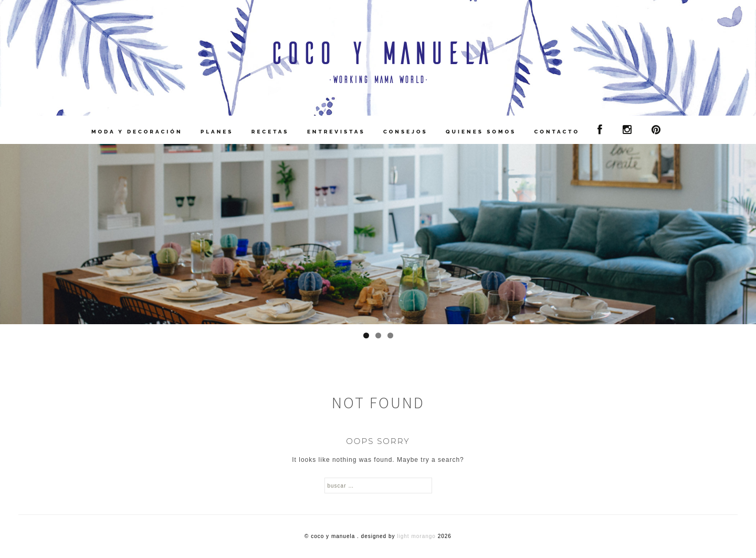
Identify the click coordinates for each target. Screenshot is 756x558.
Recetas (270, 132)
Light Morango (416, 536)
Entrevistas (336, 132)
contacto (557, 132)
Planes (217, 132)
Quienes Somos (481, 132)
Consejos (406, 132)
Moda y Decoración (137, 132)
